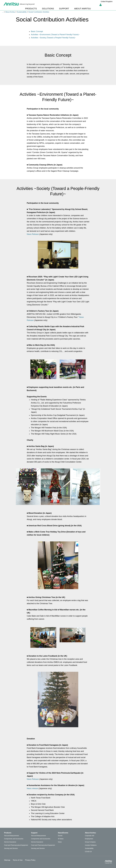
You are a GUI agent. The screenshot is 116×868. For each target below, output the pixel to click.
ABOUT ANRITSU (83, 9)
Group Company (90, 842)
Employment (89, 839)
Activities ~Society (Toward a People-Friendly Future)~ (53, 38)
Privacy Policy (30, 860)
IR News (61, 839)
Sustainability (22, 12)
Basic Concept (37, 31)
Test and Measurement (11, 836)
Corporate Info (90, 836)
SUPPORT (64, 9)
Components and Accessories (14, 839)
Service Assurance (10, 842)
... (3, 12)
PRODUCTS (31, 9)
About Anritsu (10, 12)
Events (60, 836)
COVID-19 (88, 852)
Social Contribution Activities (39, 12)
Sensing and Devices (11, 848)
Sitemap (7, 860)
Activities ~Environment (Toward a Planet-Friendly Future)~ (55, 35)
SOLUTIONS (48, 9)
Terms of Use (18, 860)
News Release (33, 234)
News (60, 842)
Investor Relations (91, 845)
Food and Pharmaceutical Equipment (16, 845)
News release (32, 788)
